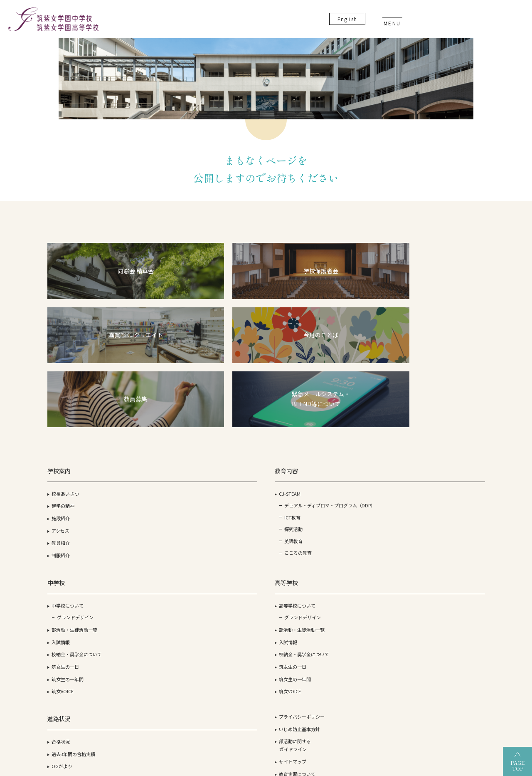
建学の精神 (74, 435)
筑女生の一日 (220, 485)
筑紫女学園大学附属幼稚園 (449, 708)
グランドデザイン (230, 435)
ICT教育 (148, 463)
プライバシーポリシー (446, 398)
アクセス (71, 460)
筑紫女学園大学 (135, 708)
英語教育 (149, 488)
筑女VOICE (218, 509)
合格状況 (360, 423)
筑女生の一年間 (223, 497)
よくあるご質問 (439, 480)
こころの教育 (153, 500)
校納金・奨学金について (232, 472)
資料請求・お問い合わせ (448, 492)
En (459, 21)
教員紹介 (71, 472)
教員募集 (432, 468)
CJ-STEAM (145, 423)
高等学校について (297, 423)
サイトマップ (436, 443)
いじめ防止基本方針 (443, 410)
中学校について (223, 423)
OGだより (361, 448)
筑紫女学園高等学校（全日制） (208, 708)
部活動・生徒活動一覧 (229, 448)
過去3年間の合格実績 (372, 435)
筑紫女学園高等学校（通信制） (302, 708)
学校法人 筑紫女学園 (75, 708)
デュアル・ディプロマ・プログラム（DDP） (159, 443)
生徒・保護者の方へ (443, 517)
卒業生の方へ (436, 529)
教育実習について (441, 455)
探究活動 (149, 476)
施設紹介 (71, 448)
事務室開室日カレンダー (448, 505)
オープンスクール (371, 477)
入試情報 (216, 460)
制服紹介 (71, 485)
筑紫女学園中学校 (379, 708)
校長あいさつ (76, 423)
